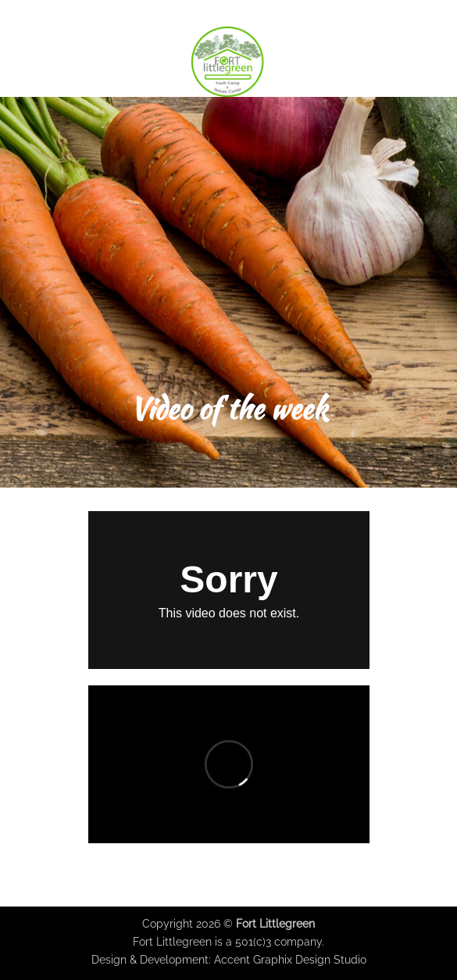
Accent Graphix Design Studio (290, 959)
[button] (21, 61)
